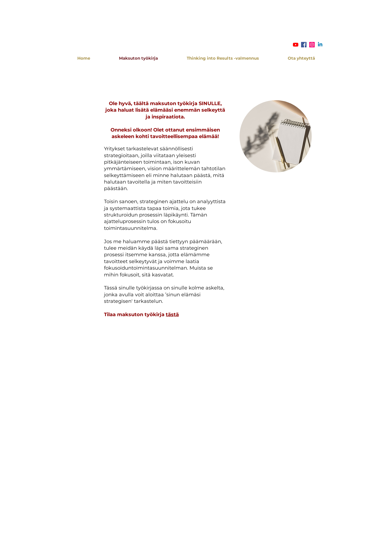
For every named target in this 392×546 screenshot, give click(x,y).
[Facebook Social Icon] (304, 45)
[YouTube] (296, 45)
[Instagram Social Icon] (312, 45)
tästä (172, 315)
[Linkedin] (320, 45)
